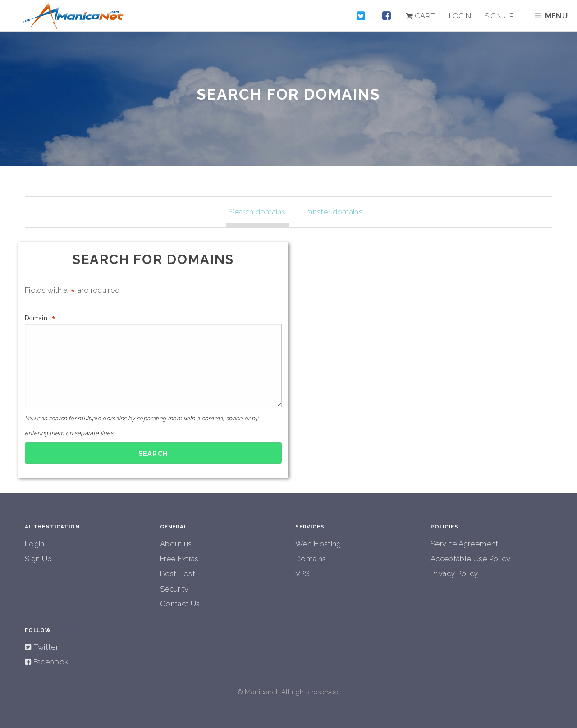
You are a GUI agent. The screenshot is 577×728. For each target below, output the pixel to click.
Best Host (178, 573)
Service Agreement (465, 544)
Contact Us (180, 604)
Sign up (499, 16)
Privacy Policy (454, 573)
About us (176, 544)
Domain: (153, 360)
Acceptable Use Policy (470, 559)
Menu (556, 16)
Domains (311, 559)
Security (174, 589)
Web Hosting (318, 544)
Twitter (45, 647)
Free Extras (179, 559)
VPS (302, 573)
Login (460, 16)
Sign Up (38, 559)
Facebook (50, 662)
